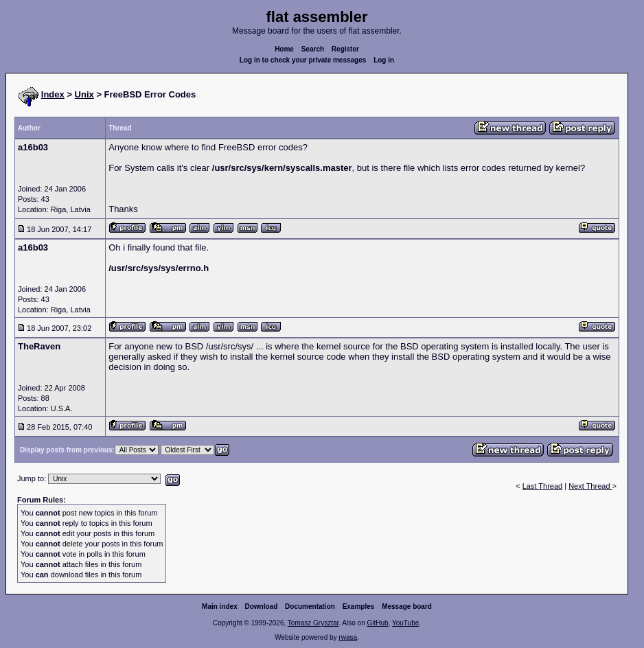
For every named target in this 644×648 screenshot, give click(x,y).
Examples (359, 606)
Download (262, 606)
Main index (220, 606)
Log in (384, 60)
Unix (84, 94)
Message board (407, 606)
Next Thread (590, 486)
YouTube (405, 623)
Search (313, 49)
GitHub (377, 623)
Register (345, 49)
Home (284, 49)
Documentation (310, 606)
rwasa (348, 637)
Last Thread (543, 486)
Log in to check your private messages (303, 60)
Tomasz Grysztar (313, 623)
